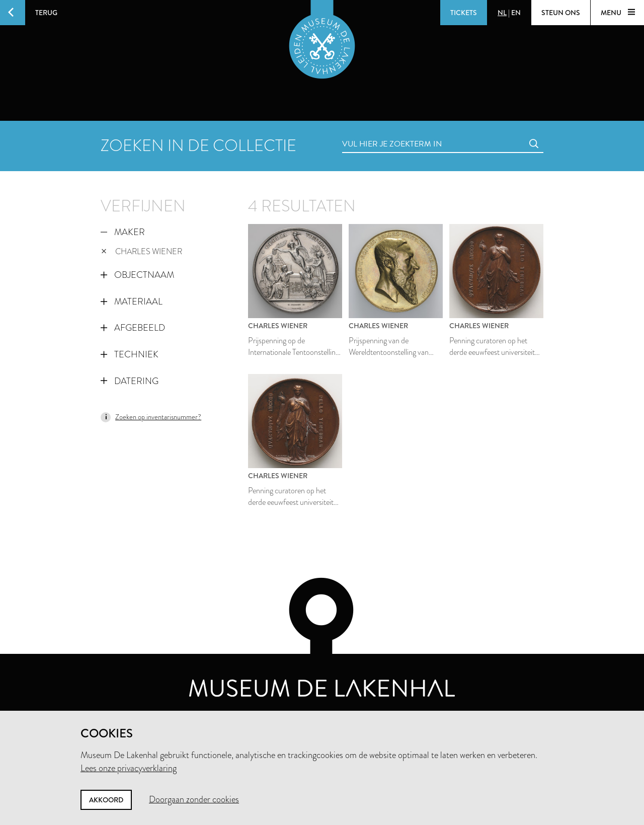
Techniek (130, 354)
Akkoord (106, 800)
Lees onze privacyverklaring (129, 768)
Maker (123, 232)
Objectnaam (137, 275)
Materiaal (132, 302)
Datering (130, 381)
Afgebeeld (133, 328)
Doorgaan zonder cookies (194, 799)
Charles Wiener (142, 251)
